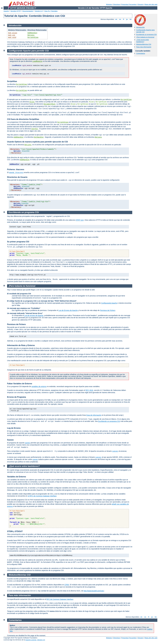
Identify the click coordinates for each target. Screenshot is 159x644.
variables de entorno (39, 386)
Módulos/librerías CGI (144, 44)
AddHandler (32, 33)
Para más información (144, 47)
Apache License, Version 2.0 (35, 640)
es (120, 19)
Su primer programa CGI (18, 242)
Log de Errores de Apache (68, 310)
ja (127, 19)
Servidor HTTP (16, 11)
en (116, 19)
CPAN (67, 585)
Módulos (109, 4)
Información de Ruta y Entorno (21, 345)
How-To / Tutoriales (51, 11)
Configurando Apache (109, 303)
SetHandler (39, 137)
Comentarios (141, 53)
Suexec (10, 440)
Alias (32, 102)
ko (131, 19)
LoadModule (37, 61)
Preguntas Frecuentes (129, 4)
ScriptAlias (33, 37)
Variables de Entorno (17, 477)
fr (124, 19)
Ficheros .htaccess (16, 169)
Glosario (140, 4)
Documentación (28, 11)
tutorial (16, 172)
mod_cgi (12, 35)
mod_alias (13, 33)
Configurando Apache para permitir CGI (29, 51)
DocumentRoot (50, 104)
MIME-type (80, 220)
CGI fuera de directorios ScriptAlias (23, 119)
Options (31, 35)
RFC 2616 (89, 390)
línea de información (94, 415)
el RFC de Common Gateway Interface (42, 496)
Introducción (140, 27)
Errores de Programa (17, 397)
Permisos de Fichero (108, 310)
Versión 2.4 (39, 11)
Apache (6, 11)
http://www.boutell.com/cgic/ (94, 591)
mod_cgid (12, 37)
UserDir (35, 129)
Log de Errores (14, 428)
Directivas (117, 4)
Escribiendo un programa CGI (146, 35)
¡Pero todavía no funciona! (145, 37)
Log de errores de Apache (34, 315)
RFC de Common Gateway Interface (60, 599)
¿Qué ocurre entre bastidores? (143, 41)
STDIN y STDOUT (15, 531)
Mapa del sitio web (151, 4)
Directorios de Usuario (17, 177)
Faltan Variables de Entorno (20, 384)
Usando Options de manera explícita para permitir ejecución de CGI (37, 142)
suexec (27, 443)
